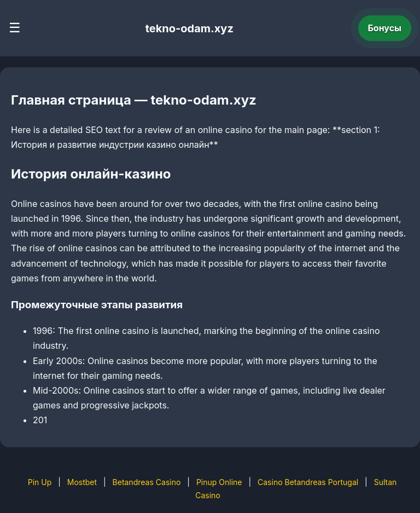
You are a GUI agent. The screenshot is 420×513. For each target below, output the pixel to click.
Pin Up (40, 482)
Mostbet (82, 482)
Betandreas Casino (147, 482)
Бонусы (385, 28)
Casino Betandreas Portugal (308, 482)
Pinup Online (219, 482)
